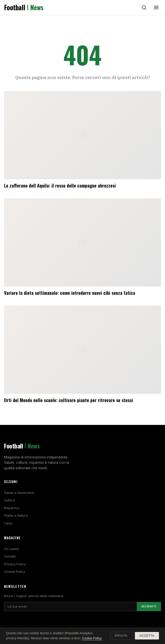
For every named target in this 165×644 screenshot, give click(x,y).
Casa (8, 523)
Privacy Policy (15, 564)
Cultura (9, 500)
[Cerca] (144, 8)
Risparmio (12, 508)
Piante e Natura (16, 516)
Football (24, 8)
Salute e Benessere (19, 493)
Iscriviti (149, 606)
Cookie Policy (15, 572)
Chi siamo (12, 549)
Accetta (147, 636)
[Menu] (156, 8)
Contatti (10, 556)
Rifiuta (121, 636)
